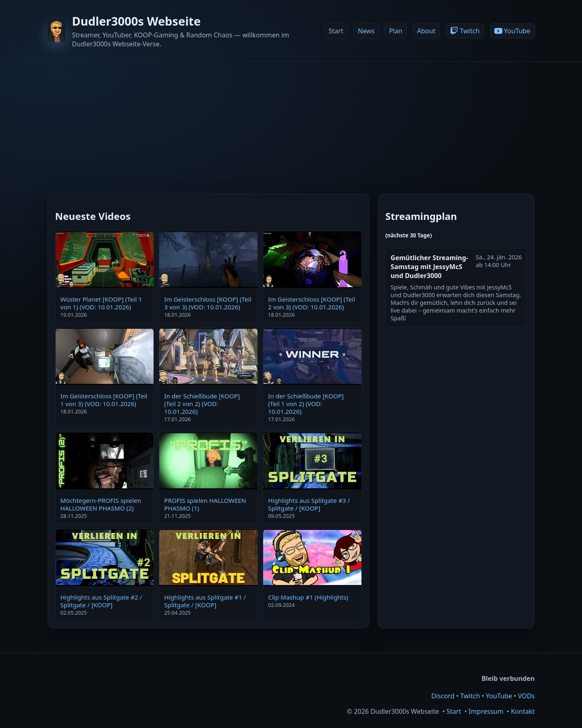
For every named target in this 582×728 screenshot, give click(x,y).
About (426, 31)
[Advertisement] (291, 123)
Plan (396, 31)
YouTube (499, 696)
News (366, 31)
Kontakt (523, 711)
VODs (526, 696)
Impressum (486, 711)
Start (336, 31)
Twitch (470, 696)
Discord (443, 696)
